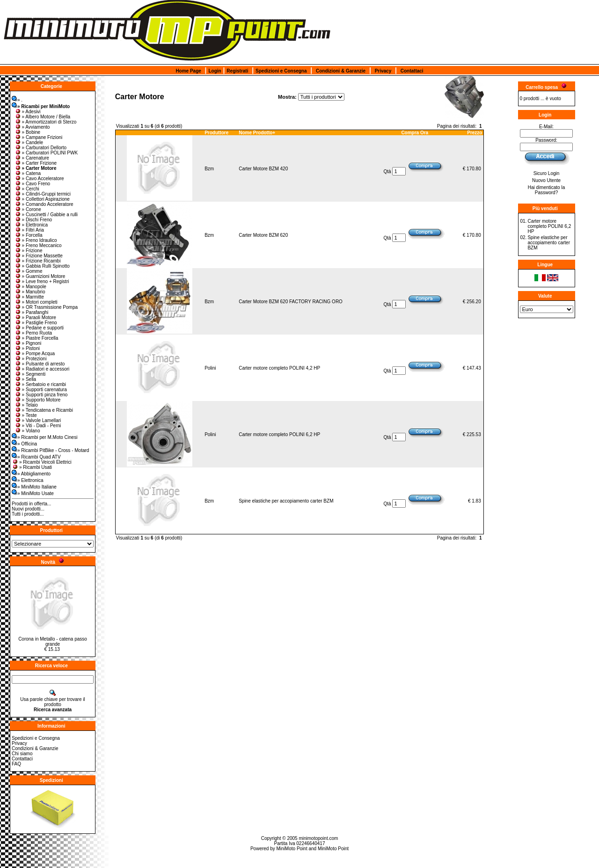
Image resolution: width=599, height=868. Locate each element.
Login (215, 71)
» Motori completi (36, 302)
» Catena (28, 173)
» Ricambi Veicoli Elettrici (42, 462)
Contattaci (412, 71)
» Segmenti (30, 374)
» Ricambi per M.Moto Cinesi (44, 437)
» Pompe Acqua (35, 354)
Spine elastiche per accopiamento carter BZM (286, 501)
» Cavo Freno (33, 184)
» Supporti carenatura (41, 390)
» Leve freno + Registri (42, 281)
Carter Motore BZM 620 (263, 235)
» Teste (26, 415)
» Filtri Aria (29, 230)
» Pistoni (27, 348)
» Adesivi (28, 112)
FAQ (16, 764)
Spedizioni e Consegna (281, 71)
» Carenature (32, 158)
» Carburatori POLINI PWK (46, 153)
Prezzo (475, 133)
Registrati (237, 71)
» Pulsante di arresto (40, 364)
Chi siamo (22, 754)
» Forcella (29, 235)
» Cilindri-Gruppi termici (43, 194)
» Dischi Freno (33, 220)
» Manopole (30, 287)
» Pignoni (28, 343)
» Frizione (29, 251)
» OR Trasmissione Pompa (46, 307)
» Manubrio (30, 292)
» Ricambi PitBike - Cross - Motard (50, 450)
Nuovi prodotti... (28, 509)
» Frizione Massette (39, 256)
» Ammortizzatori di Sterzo (46, 122)
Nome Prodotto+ (257, 133)
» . (17, 100)
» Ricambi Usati (32, 467)
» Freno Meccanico (38, 245)
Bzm (209, 169)
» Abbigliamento (31, 474)
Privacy (383, 71)
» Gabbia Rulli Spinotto (42, 266)
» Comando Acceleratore (44, 204)
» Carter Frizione (36, 163)
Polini (210, 368)
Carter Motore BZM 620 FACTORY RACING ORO (291, 302)
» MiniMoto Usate (33, 493)
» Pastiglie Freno (36, 323)
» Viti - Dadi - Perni (38, 426)
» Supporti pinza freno (41, 395)
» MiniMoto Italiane (34, 487)
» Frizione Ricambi (38, 261)
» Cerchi (27, 189)
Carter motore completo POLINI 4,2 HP (279, 368)
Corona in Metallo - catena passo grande (53, 642)
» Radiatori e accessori (42, 369)
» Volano (27, 431)
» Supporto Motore (38, 400)
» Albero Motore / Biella (42, 117)
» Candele (29, 142)
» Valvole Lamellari (38, 420)
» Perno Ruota (33, 333)
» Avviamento (32, 127)
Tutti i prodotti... (28, 514)
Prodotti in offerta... (31, 504)
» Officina (24, 444)
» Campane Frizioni (39, 137)
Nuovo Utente (546, 180)
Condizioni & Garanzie (341, 71)
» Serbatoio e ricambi (40, 384)
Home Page (188, 71)
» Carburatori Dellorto (41, 148)
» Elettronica (31, 225)
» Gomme (29, 271)
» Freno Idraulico (36, 240)
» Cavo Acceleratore (39, 179)
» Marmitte (29, 297)
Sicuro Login (547, 173)
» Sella (26, 379)
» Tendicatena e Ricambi (44, 410)
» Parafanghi (32, 312)
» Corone (28, 209)
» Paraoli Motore (35, 317)
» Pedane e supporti (39, 328)
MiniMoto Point (292, 849)
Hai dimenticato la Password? (546, 190)
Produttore (216, 133)
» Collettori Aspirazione (42, 199)
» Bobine (27, 132)
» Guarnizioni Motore (40, 276)
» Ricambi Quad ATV (36, 457)
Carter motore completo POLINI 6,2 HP (279, 434)
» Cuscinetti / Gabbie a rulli (46, 215)
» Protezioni (31, 359)
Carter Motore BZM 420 (263, 169)
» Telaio (26, 405)
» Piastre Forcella (37, 338)
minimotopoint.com (318, 838)
